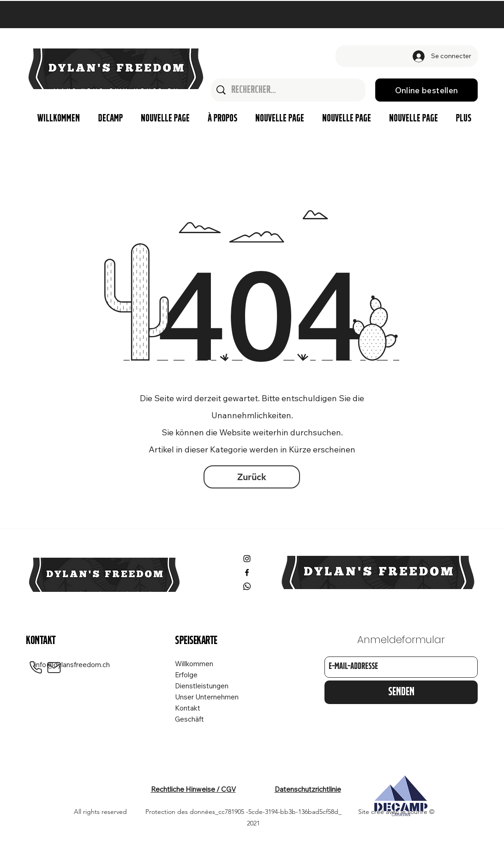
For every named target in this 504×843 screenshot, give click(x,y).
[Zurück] (252, 477)
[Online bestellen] (426, 90)
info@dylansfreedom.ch (72, 665)
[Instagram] (247, 559)
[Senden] (401, 692)
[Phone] (36, 668)
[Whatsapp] (247, 586)
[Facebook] (247, 572)
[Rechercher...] (289, 90)
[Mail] (54, 668)
